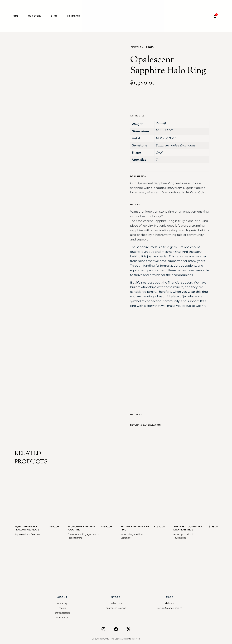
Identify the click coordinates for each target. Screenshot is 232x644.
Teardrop (36, 533)
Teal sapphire (75, 536)
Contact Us (62, 616)
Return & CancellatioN (145, 424)
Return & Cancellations (170, 607)
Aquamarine (21, 533)
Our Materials (62, 611)
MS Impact (74, 16)
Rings (150, 47)
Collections (116, 602)
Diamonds (73, 533)
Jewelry (137, 47)
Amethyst (179, 533)
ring (131, 533)
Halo (123, 533)
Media (62, 607)
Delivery (136, 414)
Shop (54, 16)
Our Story (35, 16)
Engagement (89, 533)
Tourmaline (180, 536)
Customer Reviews (116, 607)
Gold (190, 533)
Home (15, 16)
